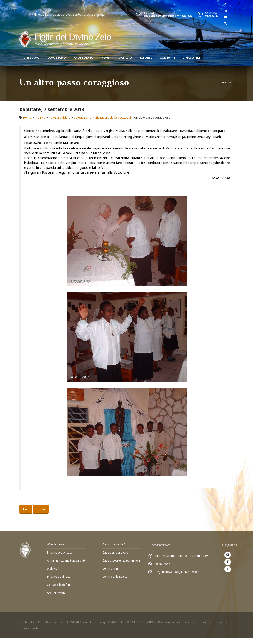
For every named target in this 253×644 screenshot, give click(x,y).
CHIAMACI (211, 13)
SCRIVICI (149, 13)
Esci (26, 509)
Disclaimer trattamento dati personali (187, 628)
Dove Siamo (57, 58)
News (106, 58)
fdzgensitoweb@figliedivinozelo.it (168, 16)
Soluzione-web (29, 634)
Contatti (167, 58)
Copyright (102, 628)
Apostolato (84, 58)
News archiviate (59, 118)
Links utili (191, 58)
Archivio (125, 58)
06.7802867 (212, 16)
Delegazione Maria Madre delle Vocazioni (103, 118)
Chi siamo (32, 58)
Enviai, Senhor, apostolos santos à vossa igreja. (86, 14)
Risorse (146, 58)
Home (27, 118)
